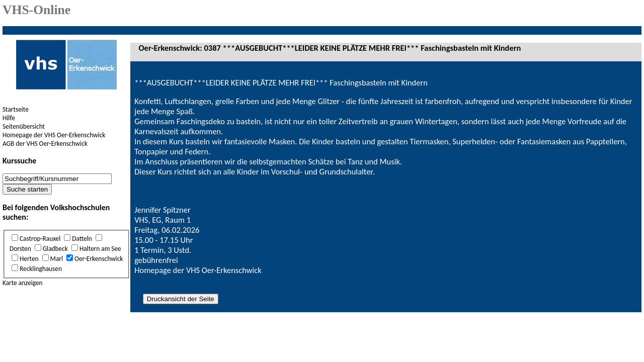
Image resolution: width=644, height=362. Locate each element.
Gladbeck (55, 249)
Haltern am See (100, 249)
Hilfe (9, 118)
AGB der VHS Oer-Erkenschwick (45, 144)
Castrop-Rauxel (40, 239)
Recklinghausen (41, 269)
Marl (57, 259)
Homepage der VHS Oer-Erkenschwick (54, 135)
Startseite (16, 109)
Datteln (82, 239)
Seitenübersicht (24, 126)
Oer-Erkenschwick (99, 259)
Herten (29, 259)
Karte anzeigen (23, 283)
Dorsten (20, 249)
